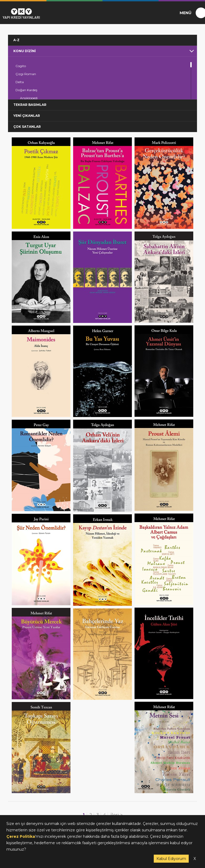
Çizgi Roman (26, 74)
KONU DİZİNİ (25, 51)
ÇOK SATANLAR (27, 127)
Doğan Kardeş (26, 90)
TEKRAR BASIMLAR (30, 105)
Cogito (21, 66)
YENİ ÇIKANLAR (27, 116)
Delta (20, 82)
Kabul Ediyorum (171, 859)
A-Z (16, 40)
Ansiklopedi (29, 98)
